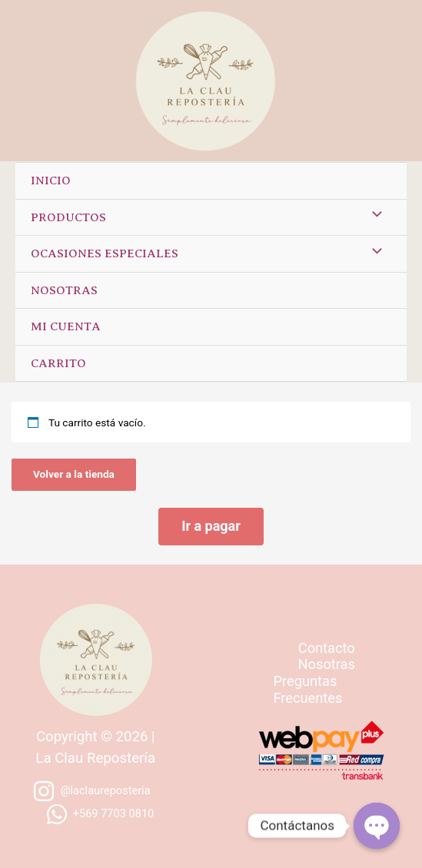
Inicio (51, 181)
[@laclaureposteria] (92, 791)
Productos (68, 217)
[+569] (100, 814)
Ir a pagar (211, 526)
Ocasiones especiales (105, 253)
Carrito (58, 363)
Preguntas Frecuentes (308, 689)
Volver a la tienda (74, 474)
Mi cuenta (66, 326)
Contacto (327, 648)
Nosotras (64, 290)
